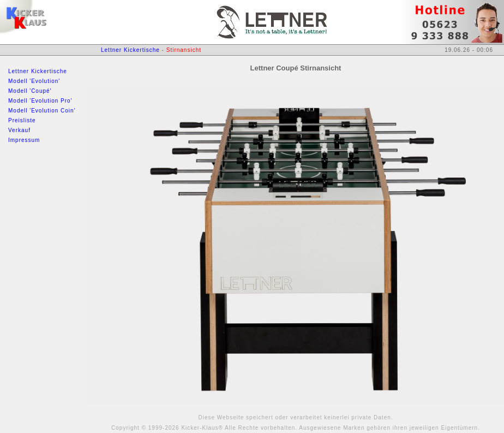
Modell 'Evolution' (34, 81)
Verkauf (19, 130)
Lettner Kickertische (38, 71)
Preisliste (22, 120)
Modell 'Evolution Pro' (40, 101)
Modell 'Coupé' (30, 91)
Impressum (24, 140)
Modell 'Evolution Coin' (42, 111)
